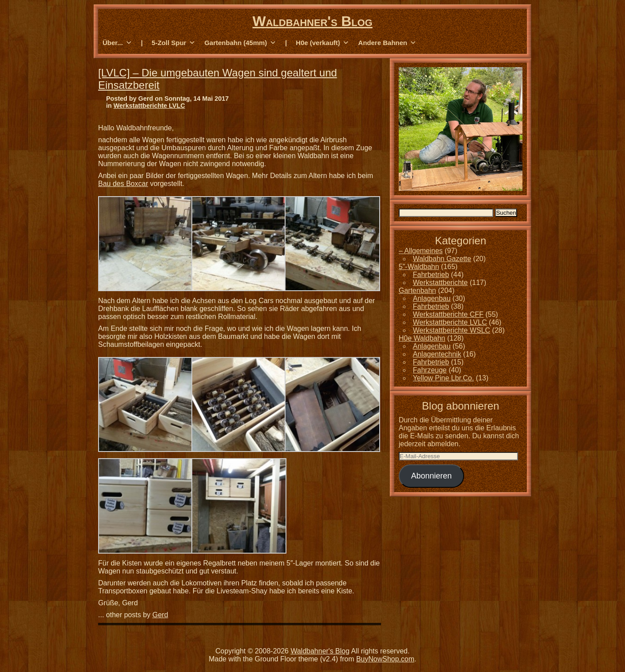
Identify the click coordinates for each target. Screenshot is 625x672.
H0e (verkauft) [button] (322, 43)
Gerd (160, 615)
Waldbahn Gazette (442, 259)
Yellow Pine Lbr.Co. (443, 378)
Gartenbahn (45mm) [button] (240, 43)
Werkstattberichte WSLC (452, 330)
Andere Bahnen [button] (387, 43)
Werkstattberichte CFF (448, 314)
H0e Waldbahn (422, 338)
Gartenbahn (417, 290)
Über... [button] (117, 43)
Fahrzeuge (430, 370)
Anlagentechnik (437, 354)
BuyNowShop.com (385, 659)
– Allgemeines (421, 251)
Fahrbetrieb (431, 275)
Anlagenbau (432, 298)
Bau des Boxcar (123, 184)
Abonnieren (431, 476)
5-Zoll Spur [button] (173, 43)
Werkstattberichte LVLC (149, 106)
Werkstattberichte (440, 283)
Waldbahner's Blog (312, 21)
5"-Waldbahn (419, 267)
